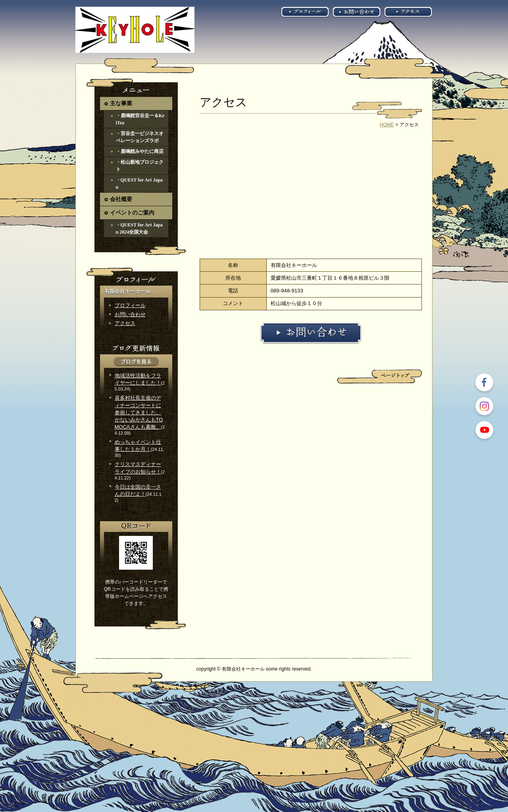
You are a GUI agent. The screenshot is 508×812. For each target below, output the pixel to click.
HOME (387, 125)
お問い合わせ (130, 314)
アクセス (125, 323)
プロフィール (130, 305)
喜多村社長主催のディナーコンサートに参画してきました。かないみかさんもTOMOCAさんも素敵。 (139, 412)
